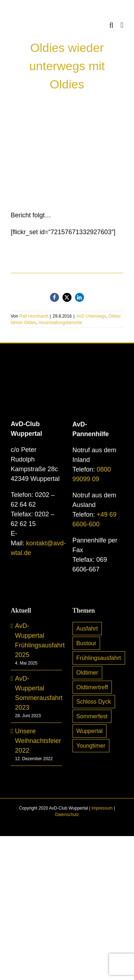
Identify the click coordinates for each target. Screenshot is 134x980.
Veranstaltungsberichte (60, 323)
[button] (54, 297)
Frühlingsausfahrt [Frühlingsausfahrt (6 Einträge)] (99, 658)
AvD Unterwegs (91, 316)
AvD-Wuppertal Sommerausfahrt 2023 (37, 693)
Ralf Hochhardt (34, 316)
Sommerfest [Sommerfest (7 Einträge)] (92, 716)
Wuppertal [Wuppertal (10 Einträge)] (90, 731)
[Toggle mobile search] (111, 25)
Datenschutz (67, 815)
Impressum (102, 808)
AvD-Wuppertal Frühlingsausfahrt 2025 (37, 640)
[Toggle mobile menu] (122, 25)
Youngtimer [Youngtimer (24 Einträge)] (91, 745)
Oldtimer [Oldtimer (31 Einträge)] (87, 672)
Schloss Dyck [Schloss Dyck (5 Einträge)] (94, 701)
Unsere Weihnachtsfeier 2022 (37, 741)
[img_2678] (67, 158)
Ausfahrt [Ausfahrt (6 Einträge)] (87, 628)
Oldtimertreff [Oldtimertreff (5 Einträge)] (92, 687)
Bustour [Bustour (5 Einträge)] (86, 643)
